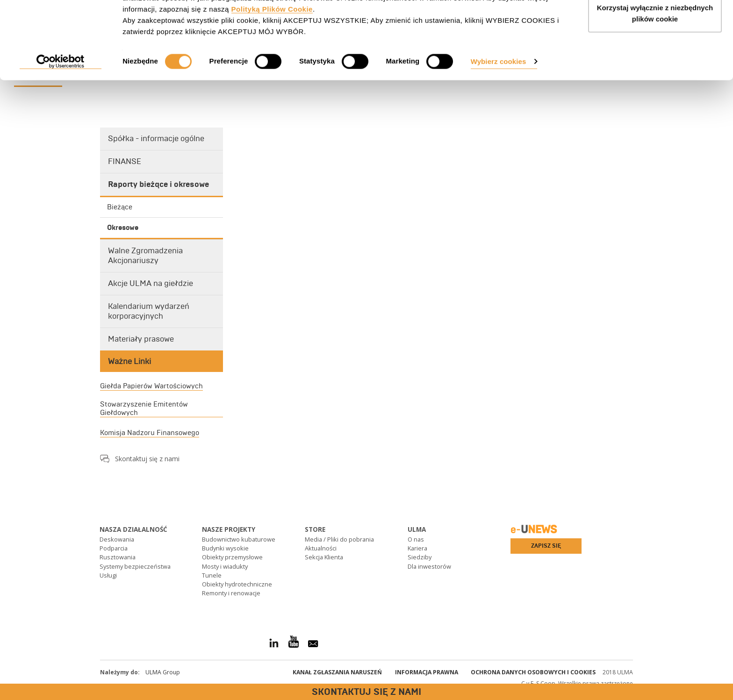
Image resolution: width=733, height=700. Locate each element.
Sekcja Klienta (324, 557)
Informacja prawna (427, 672)
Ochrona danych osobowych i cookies (533, 672)
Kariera (417, 548)
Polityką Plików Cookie (272, 56)
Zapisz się (546, 546)
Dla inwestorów (429, 566)
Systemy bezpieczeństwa (135, 566)
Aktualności (321, 548)
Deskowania (117, 539)
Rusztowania (118, 557)
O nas (416, 539)
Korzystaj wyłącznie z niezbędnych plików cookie (655, 61)
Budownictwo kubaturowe (239, 539)
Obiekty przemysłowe (232, 557)
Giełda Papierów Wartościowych (151, 386)
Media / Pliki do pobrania (339, 539)
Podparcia (114, 548)
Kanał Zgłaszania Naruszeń (337, 672)
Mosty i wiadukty (225, 566)
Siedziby (420, 557)
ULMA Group (163, 672)
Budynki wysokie (225, 548)
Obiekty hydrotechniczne (237, 584)
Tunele (212, 575)
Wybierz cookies (499, 109)
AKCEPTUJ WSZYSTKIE (655, 25)
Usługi (108, 575)
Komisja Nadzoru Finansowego (150, 433)
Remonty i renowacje (231, 593)
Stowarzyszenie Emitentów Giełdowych (144, 408)
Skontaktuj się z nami (147, 459)
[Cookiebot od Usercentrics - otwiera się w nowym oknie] (61, 109)
